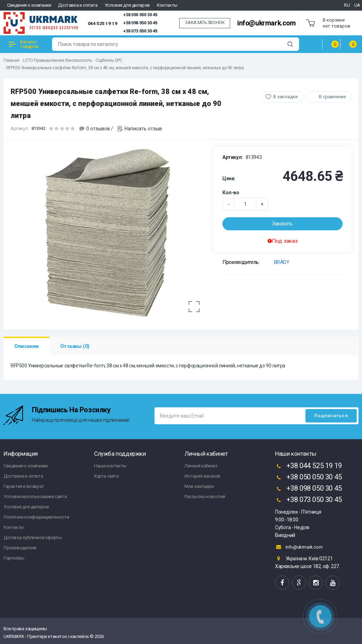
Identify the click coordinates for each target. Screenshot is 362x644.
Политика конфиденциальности (36, 517)
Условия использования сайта (35, 497)
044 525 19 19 (103, 23)
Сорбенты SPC (109, 60)
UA (357, 5)
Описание (27, 346)
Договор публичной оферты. (33, 537)
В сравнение (332, 97)
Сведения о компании (29, 5)
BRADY (282, 262)
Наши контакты (110, 466)
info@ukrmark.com (267, 23)
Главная (11, 60)
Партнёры (14, 558)
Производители (20, 548)
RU (347, 5)
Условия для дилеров (127, 5)
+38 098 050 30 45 (140, 23)
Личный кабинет (201, 466)
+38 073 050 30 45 (140, 31)
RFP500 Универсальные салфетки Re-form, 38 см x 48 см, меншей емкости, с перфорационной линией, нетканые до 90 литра (125, 68)
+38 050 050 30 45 (140, 15)
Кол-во (231, 193)
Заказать (282, 224)
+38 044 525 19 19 (308, 466)
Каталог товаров (24, 44)
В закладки (285, 97)
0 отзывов (98, 129)
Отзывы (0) (75, 346)
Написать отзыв (143, 129)
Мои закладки (199, 486)
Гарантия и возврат (24, 486)
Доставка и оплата (78, 5)
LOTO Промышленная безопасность (57, 60)
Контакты (167, 5)
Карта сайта (106, 476)
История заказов (202, 476)
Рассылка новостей (205, 497)
